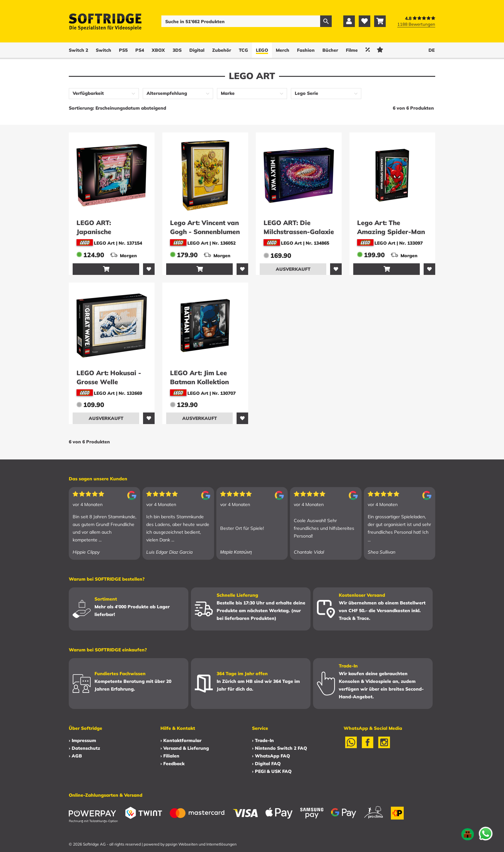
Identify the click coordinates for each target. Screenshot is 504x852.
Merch (283, 50)
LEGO (262, 50)
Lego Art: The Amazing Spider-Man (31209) (391, 232)
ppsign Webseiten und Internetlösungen (201, 844)
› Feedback (172, 764)
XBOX (158, 50)
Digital (197, 50)
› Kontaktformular (181, 740)
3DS (177, 50)
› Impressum (82, 740)
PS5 (123, 50)
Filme (352, 50)
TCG (243, 50)
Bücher (330, 50)
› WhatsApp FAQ (271, 756)
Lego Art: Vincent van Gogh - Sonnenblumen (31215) (205, 232)
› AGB (75, 756)
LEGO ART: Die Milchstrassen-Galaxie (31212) (299, 232)
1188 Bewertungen (416, 24)
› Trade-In (263, 740)
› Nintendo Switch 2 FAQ (279, 748)
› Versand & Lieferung (185, 748)
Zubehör (222, 50)
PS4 (140, 50)
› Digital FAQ (266, 764)
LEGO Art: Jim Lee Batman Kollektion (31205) (199, 382)
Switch (104, 50)
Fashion (306, 50)
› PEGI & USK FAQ (272, 771)
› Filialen (170, 756)
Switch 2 (78, 50)
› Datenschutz (84, 748)
